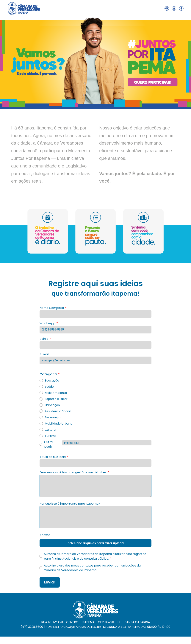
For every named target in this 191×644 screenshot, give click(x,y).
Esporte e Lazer (54, 399)
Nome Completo (53, 308)
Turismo (48, 436)
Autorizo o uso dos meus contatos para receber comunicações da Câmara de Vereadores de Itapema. (90, 568)
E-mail (44, 354)
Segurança (50, 417)
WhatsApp (49, 323)
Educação (49, 380)
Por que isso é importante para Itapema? (70, 504)
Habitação (50, 405)
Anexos (45, 535)
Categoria (50, 374)
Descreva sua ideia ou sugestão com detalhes (74, 472)
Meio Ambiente (53, 393)
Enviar (50, 582)
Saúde (47, 387)
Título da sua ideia (54, 457)
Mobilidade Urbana (56, 424)
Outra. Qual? (95, 444)
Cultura (48, 430)
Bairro (45, 339)
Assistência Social (55, 411)
